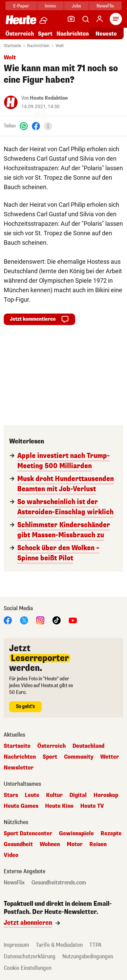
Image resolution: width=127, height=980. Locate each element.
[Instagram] (40, 620)
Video (11, 855)
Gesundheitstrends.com (59, 883)
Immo (50, 6)
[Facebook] (36, 126)
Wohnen (50, 844)
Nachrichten (73, 34)
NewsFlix (105, 6)
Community (79, 757)
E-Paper (21, 6)
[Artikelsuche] (85, 19)
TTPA (96, 945)
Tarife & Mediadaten (59, 945)
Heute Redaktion (49, 98)
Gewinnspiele (76, 834)
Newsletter (19, 768)
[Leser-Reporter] (71, 19)
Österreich (20, 34)
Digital (78, 795)
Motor (75, 844)
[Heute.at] (21, 19)
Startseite (12, 46)
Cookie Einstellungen (28, 968)
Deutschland (88, 746)
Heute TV (92, 806)
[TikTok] (57, 620)
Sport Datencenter (28, 834)
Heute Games (21, 806)
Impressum (16, 945)
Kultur (54, 795)
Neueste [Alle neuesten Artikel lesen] (106, 34)
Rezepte (111, 834)
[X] (24, 620)
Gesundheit (18, 844)
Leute (32, 795)
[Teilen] (48, 126)
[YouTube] (73, 620)
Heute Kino (59, 806)
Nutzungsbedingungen (88, 956)
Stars (11, 795)
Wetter (110, 757)
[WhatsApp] (24, 126)
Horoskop (106, 795)
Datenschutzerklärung (30, 956)
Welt (60, 46)
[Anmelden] (100, 19)
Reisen (98, 844)
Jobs (76, 6)
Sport (45, 34)
